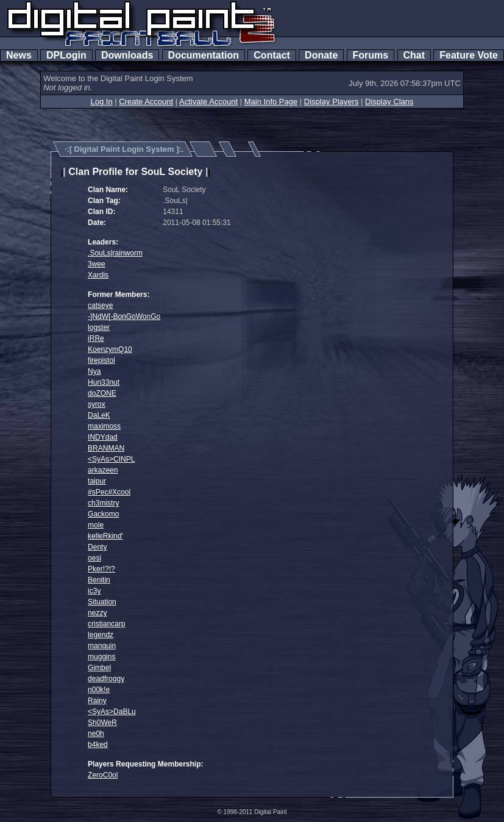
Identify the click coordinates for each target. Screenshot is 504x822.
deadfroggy (106, 679)
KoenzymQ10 (110, 349)
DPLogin (66, 55)
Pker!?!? (101, 569)
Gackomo (103, 514)
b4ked (98, 745)
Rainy (97, 701)
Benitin (99, 580)
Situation (102, 602)
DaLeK (99, 415)
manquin (102, 646)
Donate (321, 55)
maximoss (104, 426)
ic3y (94, 591)
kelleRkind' (105, 536)
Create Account (146, 102)
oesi (94, 558)
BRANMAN (106, 448)
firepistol (101, 360)
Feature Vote (469, 55)
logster (99, 327)
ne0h (96, 734)
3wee (97, 264)
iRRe (96, 338)
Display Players (332, 102)
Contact (272, 55)
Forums (371, 55)
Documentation (204, 55)
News (19, 55)
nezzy (97, 613)
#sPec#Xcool (109, 492)
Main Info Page (271, 102)
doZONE (102, 393)
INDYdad (103, 437)
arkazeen (103, 470)
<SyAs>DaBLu (112, 712)
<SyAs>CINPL (111, 459)
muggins (101, 657)
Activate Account (208, 102)
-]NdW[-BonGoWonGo (124, 316)
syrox (97, 404)
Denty (97, 547)
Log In (101, 102)
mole (96, 525)
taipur (97, 481)
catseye (100, 306)
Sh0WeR (102, 723)
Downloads (127, 55)
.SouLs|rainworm (115, 253)
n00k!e (99, 690)
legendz (101, 635)
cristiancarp (106, 624)
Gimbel (99, 668)
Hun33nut (104, 382)
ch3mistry (103, 503)
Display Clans (389, 102)
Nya (94, 371)
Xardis (98, 275)
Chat (414, 55)
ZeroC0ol (103, 775)
